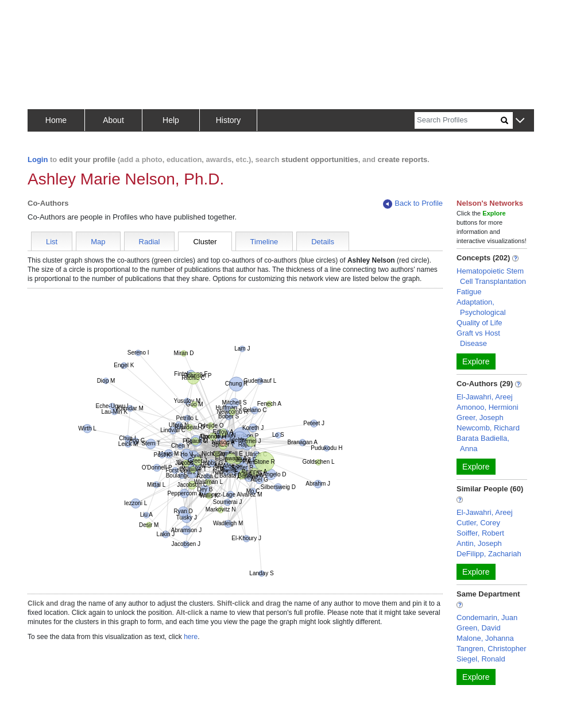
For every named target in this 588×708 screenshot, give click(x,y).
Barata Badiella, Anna (483, 443)
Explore (476, 361)
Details (323, 242)
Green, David (479, 628)
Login (38, 159)
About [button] (113, 120)
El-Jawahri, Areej (485, 397)
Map (98, 242)
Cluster (205, 242)
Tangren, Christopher (491, 649)
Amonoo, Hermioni (488, 407)
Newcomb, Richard (488, 428)
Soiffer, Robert (480, 533)
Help (171, 120)
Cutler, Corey (478, 523)
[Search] (458, 120)
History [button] (229, 120)
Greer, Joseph (480, 418)
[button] (520, 121)
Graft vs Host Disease (478, 338)
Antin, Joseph (479, 543)
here (191, 637)
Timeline (264, 242)
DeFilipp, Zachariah (489, 554)
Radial (150, 242)
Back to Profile (413, 204)
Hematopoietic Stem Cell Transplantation (491, 276)
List (52, 242)
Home (56, 120)
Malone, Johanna (485, 638)
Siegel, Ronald (481, 659)
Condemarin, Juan (487, 617)
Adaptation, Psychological (481, 307)
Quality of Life (479, 323)
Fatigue (469, 292)
